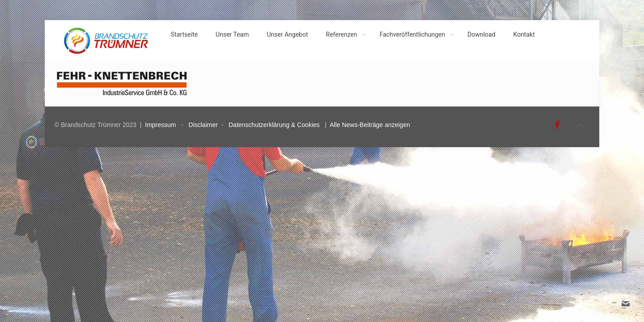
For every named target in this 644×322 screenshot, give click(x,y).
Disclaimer (203, 125)
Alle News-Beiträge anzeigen (370, 125)
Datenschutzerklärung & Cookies (274, 125)
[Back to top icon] (580, 126)
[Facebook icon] (557, 125)
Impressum (160, 125)
